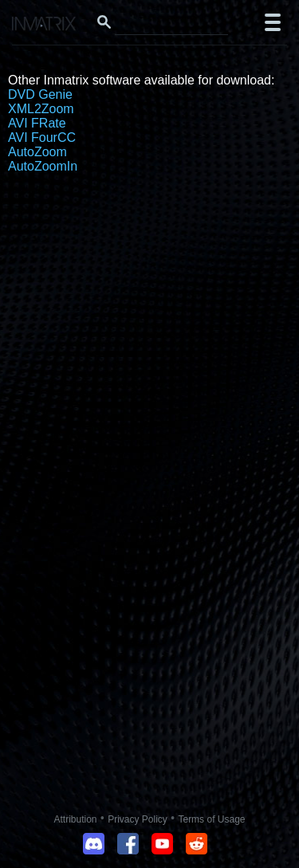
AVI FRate (37, 123)
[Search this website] (171, 22)
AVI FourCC (42, 137)
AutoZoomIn (43, 166)
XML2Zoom (41, 109)
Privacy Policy (138, 819)
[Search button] (104, 22)
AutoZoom (37, 152)
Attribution (76, 819)
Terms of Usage (211, 819)
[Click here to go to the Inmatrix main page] (44, 26)
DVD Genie (40, 94)
